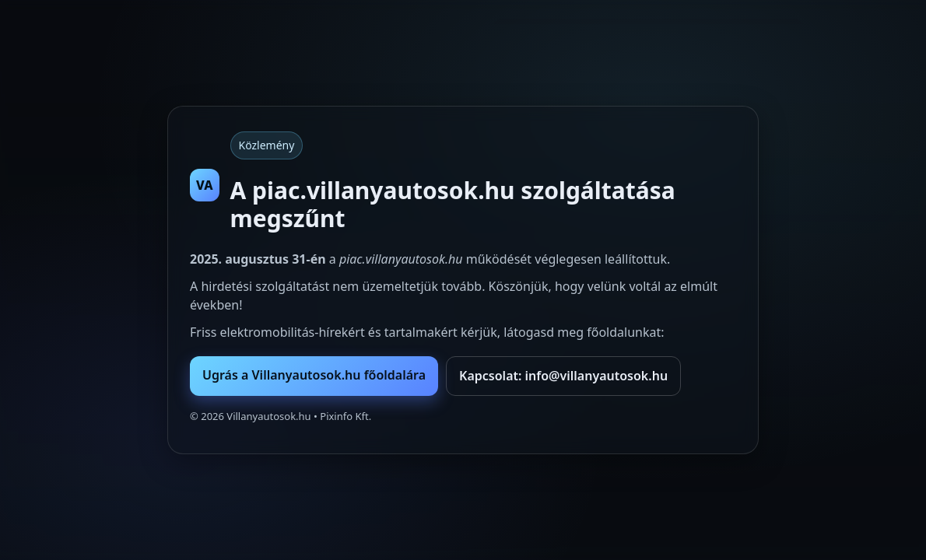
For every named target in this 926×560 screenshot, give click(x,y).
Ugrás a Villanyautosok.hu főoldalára (314, 375)
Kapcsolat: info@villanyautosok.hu (563, 376)
